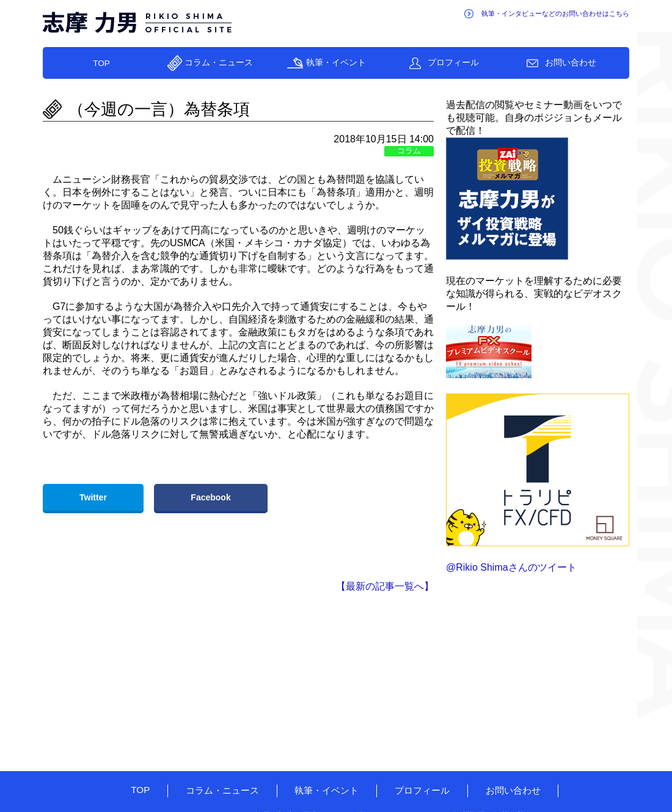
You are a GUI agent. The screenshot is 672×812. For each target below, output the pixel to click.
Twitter (93, 497)
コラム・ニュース (219, 63)
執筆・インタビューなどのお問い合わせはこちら (555, 13)
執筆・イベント (336, 63)
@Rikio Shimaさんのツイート (511, 567)
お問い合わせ (571, 63)
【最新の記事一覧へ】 (385, 586)
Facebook (210, 497)
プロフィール (453, 63)
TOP (101, 63)
